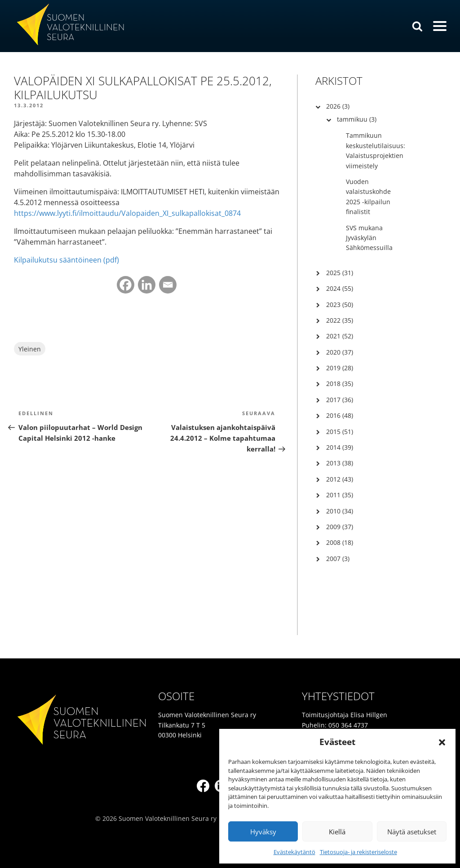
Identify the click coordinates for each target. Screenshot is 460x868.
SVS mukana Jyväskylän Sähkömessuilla (369, 238)
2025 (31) (340, 273)
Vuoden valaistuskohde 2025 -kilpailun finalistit (368, 197)
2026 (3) (338, 106)
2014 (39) (340, 447)
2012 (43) (340, 479)
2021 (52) (340, 336)
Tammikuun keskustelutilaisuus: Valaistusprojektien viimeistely (376, 150)
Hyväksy (263, 832)
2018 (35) (340, 384)
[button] (442, 742)
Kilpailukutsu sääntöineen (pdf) (66, 260)
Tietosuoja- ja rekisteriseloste (358, 852)
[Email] (168, 285)
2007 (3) (338, 559)
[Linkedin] (147, 285)
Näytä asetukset (412, 832)
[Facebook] (126, 285)
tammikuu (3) (357, 119)
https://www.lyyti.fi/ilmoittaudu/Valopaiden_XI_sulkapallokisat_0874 (127, 213)
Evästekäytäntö (294, 852)
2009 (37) (340, 527)
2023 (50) (340, 305)
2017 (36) (340, 400)
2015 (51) (340, 432)
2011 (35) (340, 495)
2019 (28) (340, 368)
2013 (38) (340, 463)
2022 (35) (340, 320)
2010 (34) (340, 511)
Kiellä (337, 832)
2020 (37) (340, 352)
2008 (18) (340, 542)
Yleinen (30, 349)
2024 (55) (340, 288)
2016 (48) (340, 415)
